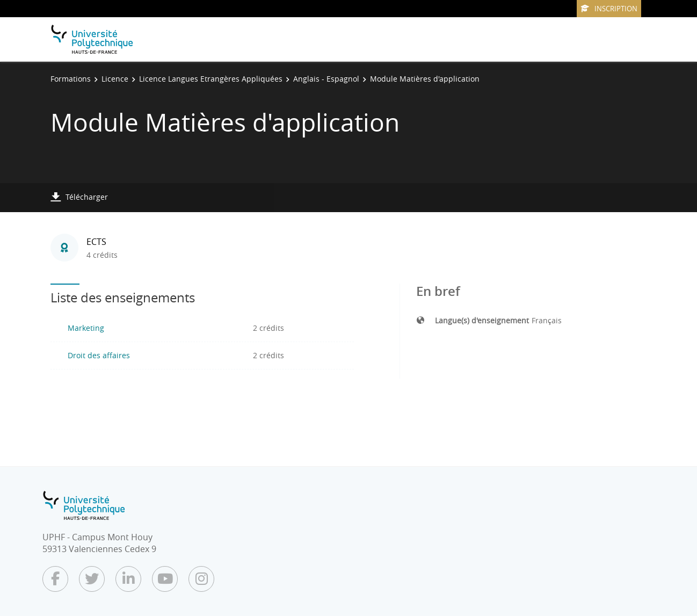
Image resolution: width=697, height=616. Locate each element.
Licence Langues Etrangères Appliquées (211, 79)
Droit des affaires (99, 355)
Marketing (86, 328)
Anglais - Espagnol (326, 79)
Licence (115, 79)
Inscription (609, 9)
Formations (71, 79)
